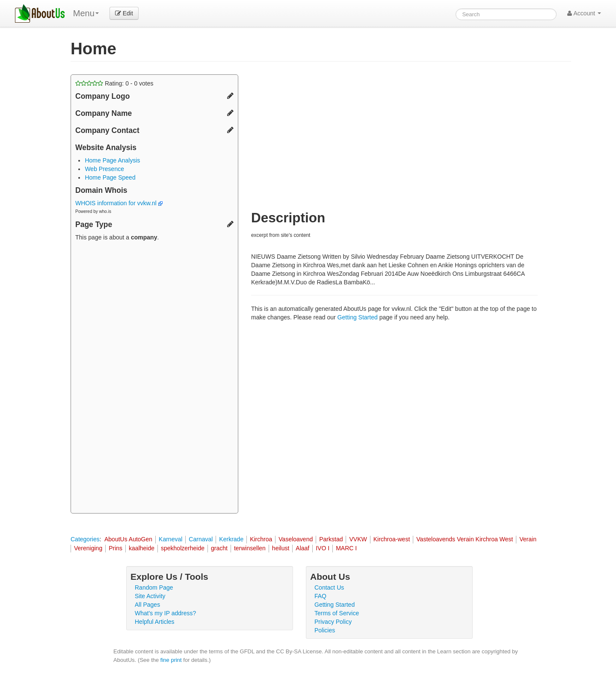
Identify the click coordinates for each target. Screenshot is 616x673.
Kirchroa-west (392, 539)
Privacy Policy (333, 622)
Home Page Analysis (112, 160)
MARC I (346, 548)
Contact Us (329, 587)
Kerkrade (231, 539)
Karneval (170, 539)
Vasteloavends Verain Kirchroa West (465, 539)
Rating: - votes (114, 83)
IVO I (323, 548)
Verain (528, 539)
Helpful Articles (155, 622)
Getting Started (358, 317)
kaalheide (142, 548)
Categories (85, 539)
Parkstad (331, 539)
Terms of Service (337, 613)
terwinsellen (250, 548)
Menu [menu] (86, 13)
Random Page (154, 587)
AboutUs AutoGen (128, 539)
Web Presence (104, 169)
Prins (115, 548)
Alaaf (302, 548)
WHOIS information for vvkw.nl (119, 203)
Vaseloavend (296, 539)
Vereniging (88, 548)
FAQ (320, 596)
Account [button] (584, 13)
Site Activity (150, 596)
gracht (219, 548)
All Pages (147, 605)
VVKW (358, 539)
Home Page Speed (110, 177)
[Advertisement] (154, 378)
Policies (325, 630)
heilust (281, 548)
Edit (124, 13)
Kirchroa (261, 539)
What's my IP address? (165, 613)
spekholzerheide (183, 548)
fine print (171, 660)
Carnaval (201, 539)
